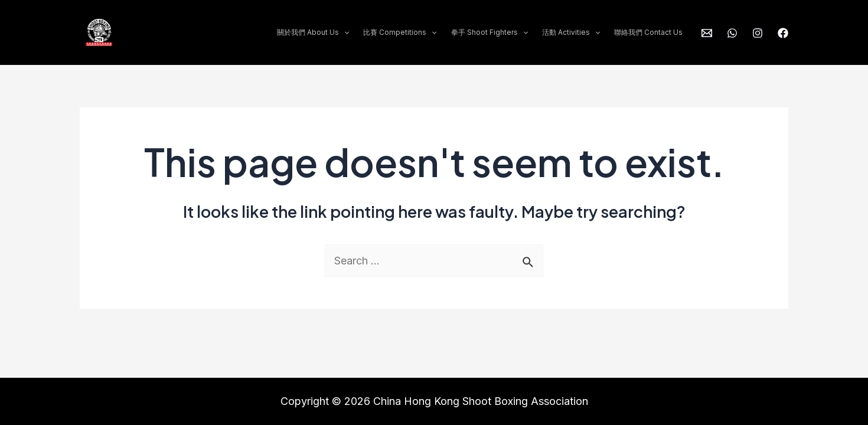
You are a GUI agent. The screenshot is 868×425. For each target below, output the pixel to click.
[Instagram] (758, 33)
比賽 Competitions (400, 32)
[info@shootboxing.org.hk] (707, 33)
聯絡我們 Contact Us (648, 32)
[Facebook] (783, 33)
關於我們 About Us (313, 32)
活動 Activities (571, 32)
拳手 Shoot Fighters (490, 32)
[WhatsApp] (732, 33)
